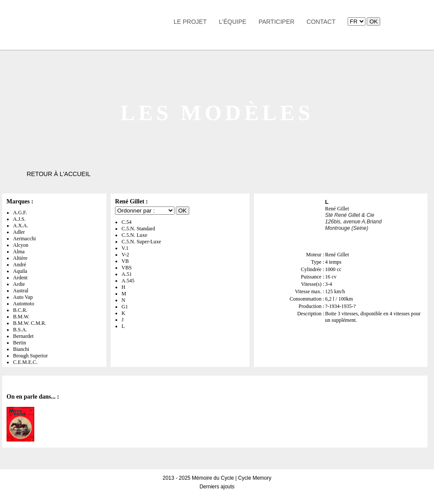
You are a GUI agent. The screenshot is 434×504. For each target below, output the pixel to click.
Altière (20, 258)
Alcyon (21, 245)
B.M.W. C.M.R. (30, 323)
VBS (127, 268)
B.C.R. (20, 310)
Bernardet (23, 336)
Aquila (20, 271)
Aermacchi (25, 239)
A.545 (128, 281)
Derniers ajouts (217, 487)
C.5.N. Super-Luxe (141, 242)
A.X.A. (21, 226)
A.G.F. (20, 213)
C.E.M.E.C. (25, 362)
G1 (125, 307)
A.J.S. (19, 219)
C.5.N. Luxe (134, 235)
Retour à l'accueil (58, 174)
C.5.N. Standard (138, 229)
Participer (277, 22)
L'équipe (232, 22)
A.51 (127, 274)
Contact (321, 22)
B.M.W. (21, 317)
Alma (19, 252)
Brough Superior (30, 356)
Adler (19, 232)
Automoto (24, 304)
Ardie (19, 284)
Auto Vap (23, 297)
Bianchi (21, 349)
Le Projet (190, 22)
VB (125, 261)
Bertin (20, 343)
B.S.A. (20, 330)
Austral (21, 291)
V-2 (125, 255)
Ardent (20, 278)
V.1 (125, 248)
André (20, 265)
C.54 (127, 222)
